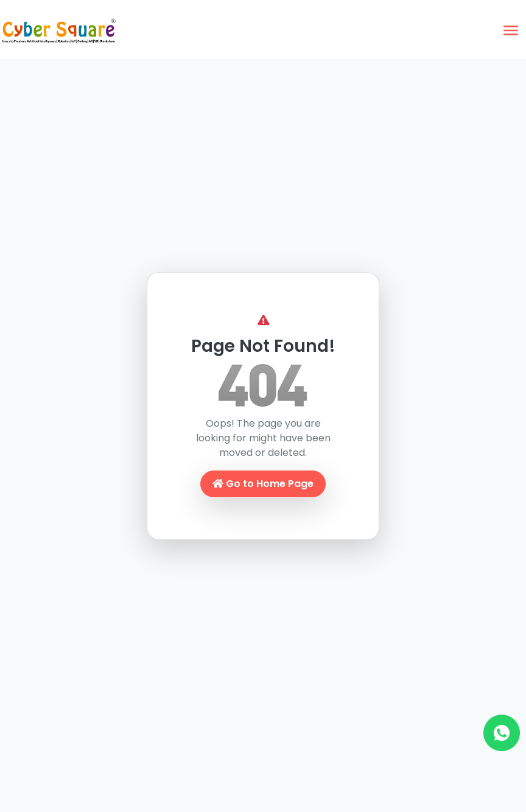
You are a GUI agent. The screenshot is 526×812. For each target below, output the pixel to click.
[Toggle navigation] (511, 30)
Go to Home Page (263, 484)
